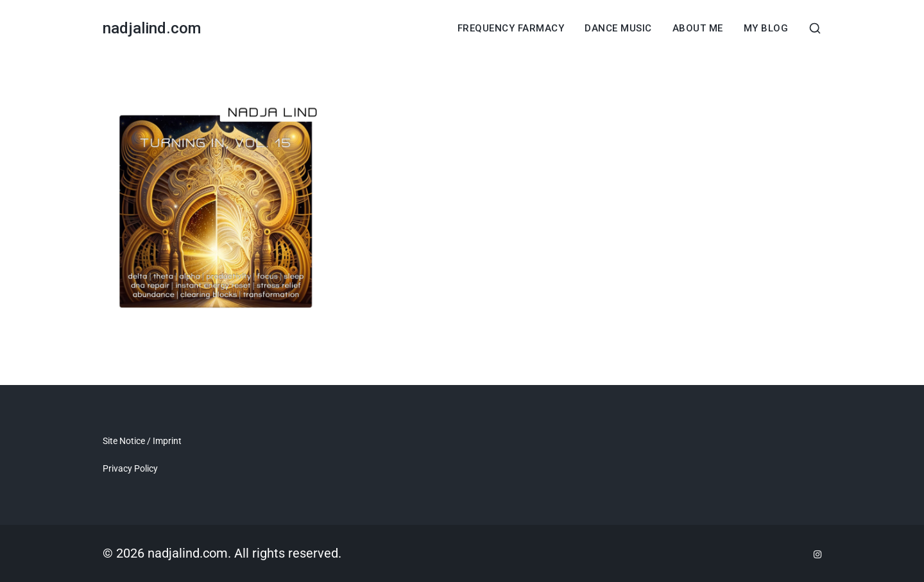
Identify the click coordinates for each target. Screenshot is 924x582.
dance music (618, 29)
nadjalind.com (152, 28)
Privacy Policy (130, 468)
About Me (698, 29)
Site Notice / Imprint (142, 441)
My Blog (766, 29)
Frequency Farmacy (511, 29)
